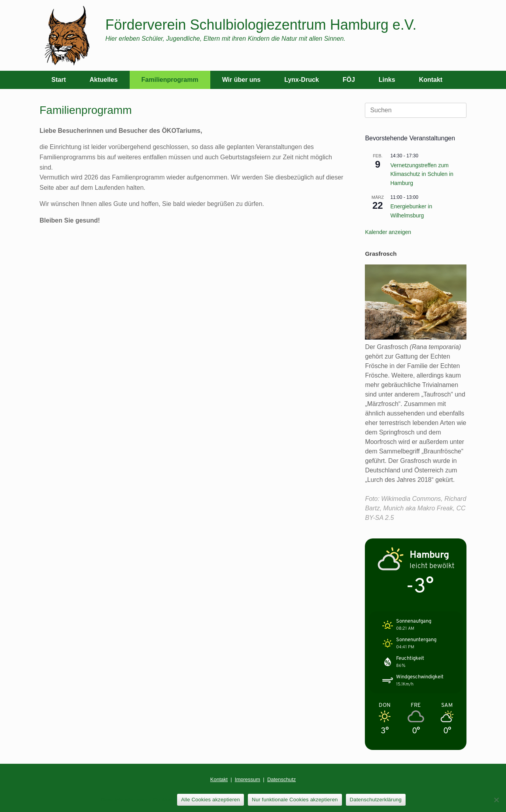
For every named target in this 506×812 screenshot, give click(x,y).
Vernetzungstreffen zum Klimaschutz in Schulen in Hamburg (422, 174)
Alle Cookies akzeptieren (211, 800)
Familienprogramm (170, 80)
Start (59, 80)
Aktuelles (103, 80)
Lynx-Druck (301, 80)
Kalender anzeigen (388, 232)
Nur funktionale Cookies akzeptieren (295, 800)
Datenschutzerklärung (376, 800)
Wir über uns (242, 80)
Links (387, 80)
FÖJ (349, 80)
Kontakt (431, 80)
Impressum (247, 779)
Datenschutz (281, 779)
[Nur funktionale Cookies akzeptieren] (496, 800)
